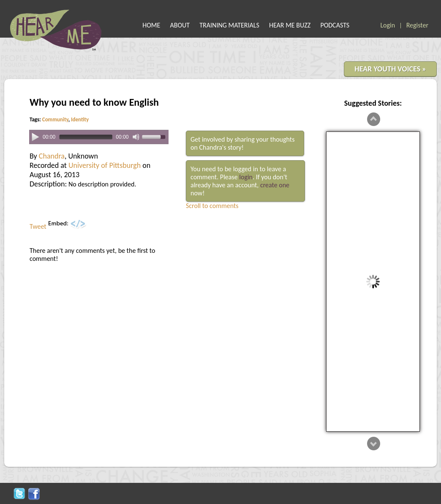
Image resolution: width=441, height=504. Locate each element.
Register (417, 25)
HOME (151, 25)
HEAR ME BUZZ (290, 25)
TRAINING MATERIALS (229, 25)
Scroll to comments (212, 206)
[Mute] (136, 137)
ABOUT (180, 25)
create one (275, 185)
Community (55, 119)
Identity (80, 119)
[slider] (86, 137)
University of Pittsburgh (105, 165)
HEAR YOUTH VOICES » (390, 69)
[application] (99, 137)
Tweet (38, 226)
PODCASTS (335, 25)
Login (388, 25)
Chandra (52, 156)
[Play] (35, 137)
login (246, 177)
